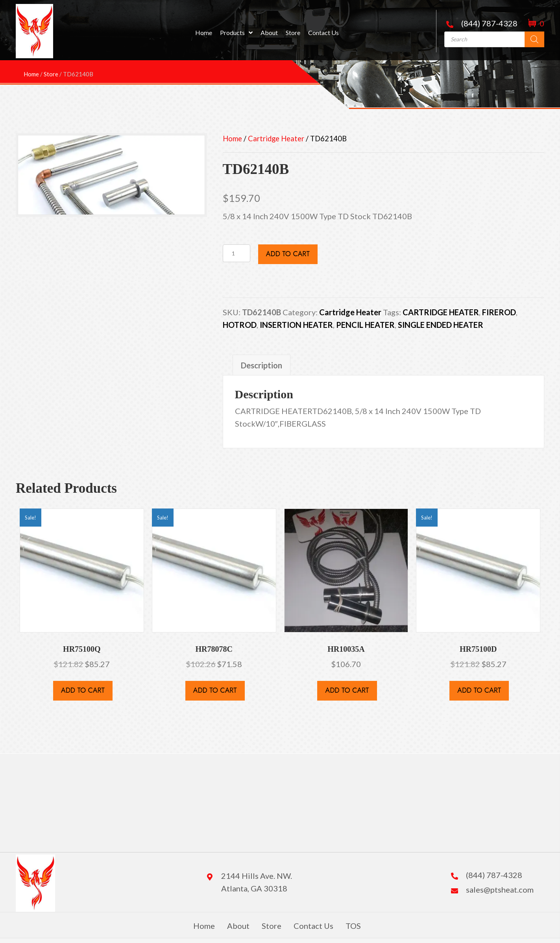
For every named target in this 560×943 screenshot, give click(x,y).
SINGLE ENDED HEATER (441, 325)
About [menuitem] (238, 926)
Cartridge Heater (276, 139)
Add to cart (288, 254)
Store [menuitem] (272, 926)
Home (232, 139)
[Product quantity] (237, 253)
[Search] (534, 39)
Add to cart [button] (83, 690)
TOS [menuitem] (353, 926)
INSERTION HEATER (296, 325)
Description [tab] (262, 365)
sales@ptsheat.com (500, 889)
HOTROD (240, 325)
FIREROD (499, 312)
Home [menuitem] (204, 926)
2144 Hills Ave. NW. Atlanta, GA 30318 (257, 882)
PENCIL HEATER (365, 325)
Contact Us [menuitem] (313, 926)
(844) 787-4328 (489, 23)
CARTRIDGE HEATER (441, 312)
